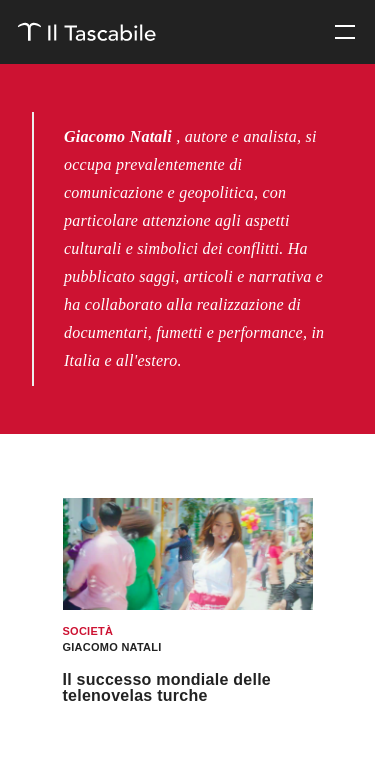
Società (88, 631)
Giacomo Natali (112, 647)
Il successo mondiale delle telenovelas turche (167, 687)
